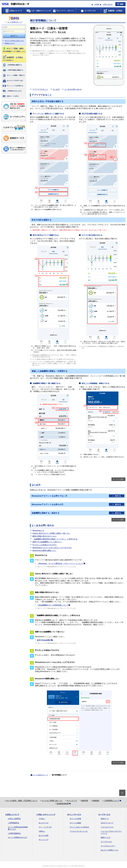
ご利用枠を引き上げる (12, 91)
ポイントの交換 (75, 819)
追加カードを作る (11, 96)
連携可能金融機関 (45, 640)
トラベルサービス (107, 827)
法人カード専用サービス (110, 850)
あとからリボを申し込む (13, 81)
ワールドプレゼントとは (79, 831)
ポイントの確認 (75, 823)
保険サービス (106, 837)
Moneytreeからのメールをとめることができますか (52, 548)
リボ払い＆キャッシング (46, 814)
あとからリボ (44, 823)
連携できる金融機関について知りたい (47, 542)
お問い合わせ (108, 4)
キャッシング (44, 840)
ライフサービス (106, 842)
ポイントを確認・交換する (14, 75)
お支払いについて (12, 814)
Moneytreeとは (38, 530)
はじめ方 (56, 89)
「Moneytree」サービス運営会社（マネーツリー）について (62, 563)
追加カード (105, 819)
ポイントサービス (74, 814)
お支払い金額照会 (14, 819)
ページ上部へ (120, 479)
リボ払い (42, 819)
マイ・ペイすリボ (45, 827)
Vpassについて (10, 43)
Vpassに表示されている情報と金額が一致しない (51, 533)
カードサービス (104, 814)
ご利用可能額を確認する (13, 70)
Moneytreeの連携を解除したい (44, 550)
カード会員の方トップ (15, 22)
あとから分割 (44, 835)
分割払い (42, 831)
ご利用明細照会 (13, 823)
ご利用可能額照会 (14, 833)
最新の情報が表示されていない (45, 536)
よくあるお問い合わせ (73, 89)
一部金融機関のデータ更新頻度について (54, 605)
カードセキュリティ (108, 846)
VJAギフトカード (107, 823)
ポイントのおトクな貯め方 (79, 827)
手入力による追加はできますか (45, 545)
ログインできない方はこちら (14, 41)
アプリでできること (40, 89)
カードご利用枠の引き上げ (17, 837)
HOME (97, 4)
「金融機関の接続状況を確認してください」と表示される (55, 539)
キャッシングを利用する (13, 86)
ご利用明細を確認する (12, 65)
